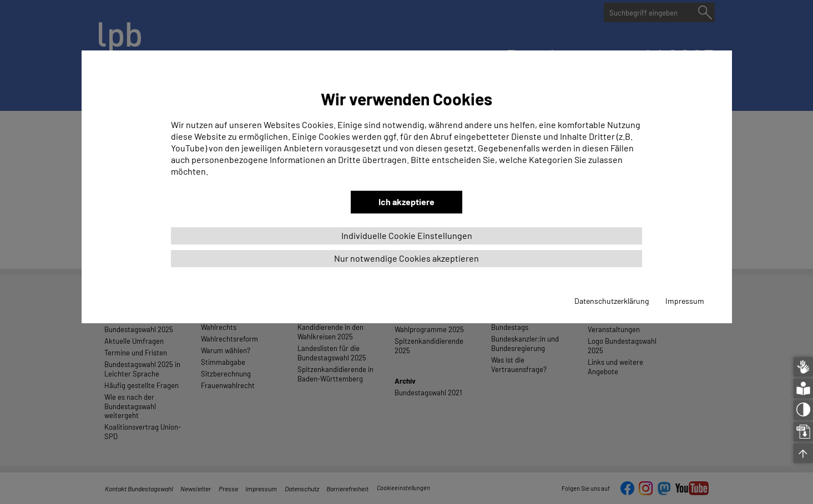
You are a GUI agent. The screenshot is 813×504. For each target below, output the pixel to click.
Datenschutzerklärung (612, 301)
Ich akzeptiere (406, 202)
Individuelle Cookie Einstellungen (407, 235)
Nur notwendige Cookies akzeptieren (406, 258)
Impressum (685, 301)
